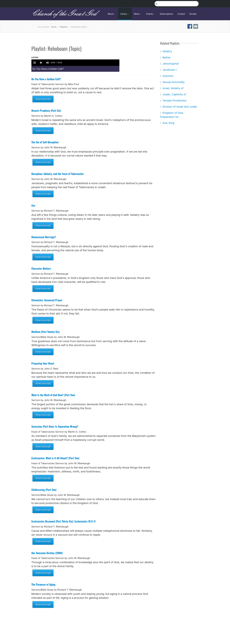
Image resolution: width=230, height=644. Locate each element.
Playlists (64, 27)
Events (151, 14)
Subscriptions (166, 14)
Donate (193, 14)
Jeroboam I (169, 70)
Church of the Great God (64, 14)
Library (125, 14)
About (112, 14)
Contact (181, 14)
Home (54, 27)
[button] (35, 63)
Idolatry (167, 51)
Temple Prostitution (174, 101)
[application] (75, 63)
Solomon (168, 76)
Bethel (166, 57)
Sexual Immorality (173, 82)
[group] (48, 63)
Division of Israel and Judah (180, 107)
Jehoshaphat (170, 64)
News (138, 14)
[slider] (91, 63)
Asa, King (168, 123)
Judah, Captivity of (174, 94)
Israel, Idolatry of (173, 88)
